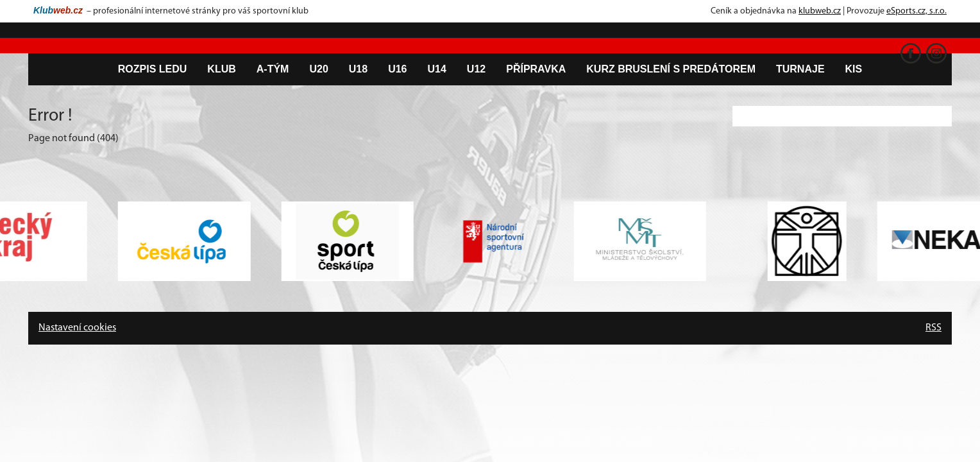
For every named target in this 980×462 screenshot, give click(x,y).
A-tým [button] (273, 69)
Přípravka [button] (536, 69)
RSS (934, 328)
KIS (854, 69)
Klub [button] (221, 69)
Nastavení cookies (77, 328)
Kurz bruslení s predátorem (671, 69)
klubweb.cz (820, 11)
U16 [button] (397, 69)
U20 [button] (318, 69)
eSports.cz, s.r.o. (917, 11)
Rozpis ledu (153, 69)
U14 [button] (437, 69)
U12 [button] (476, 69)
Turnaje (800, 69)
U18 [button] (358, 69)
